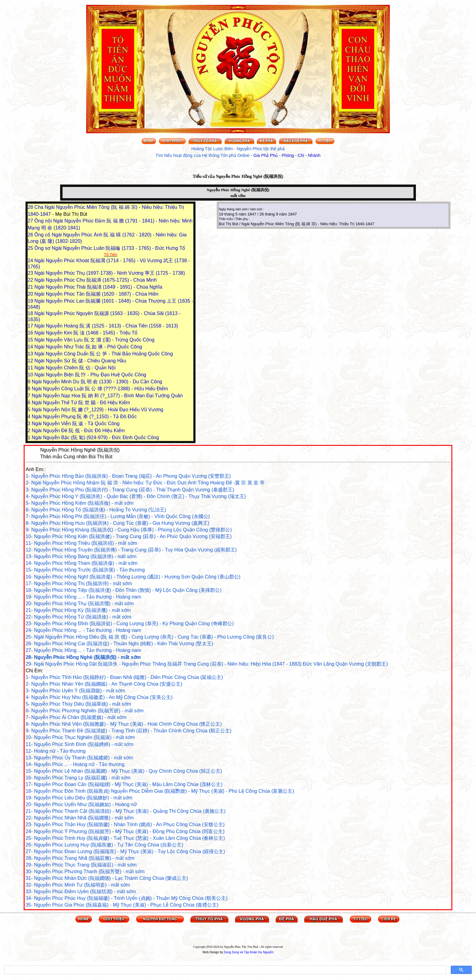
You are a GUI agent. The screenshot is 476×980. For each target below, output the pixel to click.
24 (31, 261)
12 (31, 361)
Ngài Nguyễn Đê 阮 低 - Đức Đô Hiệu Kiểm (78, 431)
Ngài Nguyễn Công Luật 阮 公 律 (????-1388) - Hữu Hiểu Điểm (100, 389)
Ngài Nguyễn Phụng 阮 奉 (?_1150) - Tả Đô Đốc (84, 417)
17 (31, 326)
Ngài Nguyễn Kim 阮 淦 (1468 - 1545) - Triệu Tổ (86, 333)
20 (31, 294)
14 (31, 347)
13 (31, 354)
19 (31, 301)
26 (31, 235)
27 (31, 221)
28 (31, 207)
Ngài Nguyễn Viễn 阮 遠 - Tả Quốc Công (75, 424)
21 (31, 287)
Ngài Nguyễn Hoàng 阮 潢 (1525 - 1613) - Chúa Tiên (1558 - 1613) (106, 326)
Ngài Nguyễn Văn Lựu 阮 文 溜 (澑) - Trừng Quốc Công (94, 340)
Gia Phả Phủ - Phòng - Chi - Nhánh (287, 155)
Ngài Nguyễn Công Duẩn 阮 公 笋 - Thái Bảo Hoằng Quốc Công (104, 354)
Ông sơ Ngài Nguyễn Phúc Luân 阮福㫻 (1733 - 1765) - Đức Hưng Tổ (110, 248)
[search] (225, 970)
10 (31, 375)
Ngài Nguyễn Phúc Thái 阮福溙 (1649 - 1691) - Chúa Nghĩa (98, 287)
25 (31, 248)
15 (31, 340)
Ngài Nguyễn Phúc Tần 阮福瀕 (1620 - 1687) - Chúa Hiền (96, 294)
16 (31, 333)
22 (31, 280)
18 (31, 313)
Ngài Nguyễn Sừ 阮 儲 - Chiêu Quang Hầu (80, 361)
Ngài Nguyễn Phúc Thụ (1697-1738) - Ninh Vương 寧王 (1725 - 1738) (110, 273)
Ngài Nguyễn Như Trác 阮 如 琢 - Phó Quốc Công (88, 347)
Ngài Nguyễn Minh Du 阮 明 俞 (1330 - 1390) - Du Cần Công (97, 382)
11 (31, 368)
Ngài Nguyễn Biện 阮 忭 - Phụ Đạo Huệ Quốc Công (90, 375)
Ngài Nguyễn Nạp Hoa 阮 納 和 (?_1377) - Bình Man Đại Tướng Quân (107, 396)
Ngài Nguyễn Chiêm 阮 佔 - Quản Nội (75, 368)
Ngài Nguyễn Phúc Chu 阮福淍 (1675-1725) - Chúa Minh (95, 280)
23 (31, 273)
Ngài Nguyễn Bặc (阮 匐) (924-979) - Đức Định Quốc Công (95, 437)
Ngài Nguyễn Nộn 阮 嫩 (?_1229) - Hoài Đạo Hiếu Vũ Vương (97, 410)
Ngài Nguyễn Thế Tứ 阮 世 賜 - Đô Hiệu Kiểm (81, 403)
